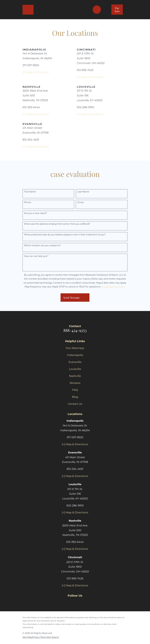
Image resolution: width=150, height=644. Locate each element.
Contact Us (75, 404)
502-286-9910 (85, 107)
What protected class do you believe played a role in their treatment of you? (65, 235)
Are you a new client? (35, 213)
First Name (30, 192)
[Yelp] (82, 602)
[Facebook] (68, 602)
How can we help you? (36, 256)
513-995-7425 (85, 70)
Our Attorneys (75, 348)
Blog (75, 397)
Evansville (75, 362)
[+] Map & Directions (36, 72)
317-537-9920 (31, 65)
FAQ (75, 390)
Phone (27, 202)
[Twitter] (75, 602)
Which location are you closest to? (42, 246)
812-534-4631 (31, 140)
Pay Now (117, 10)
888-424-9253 (75, 330)
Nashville (75, 376)
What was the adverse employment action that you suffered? (57, 224)
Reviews (75, 383)
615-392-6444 (31, 107)
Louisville (75, 369)
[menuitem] (27, 637)
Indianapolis (75, 355)
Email (80, 202)
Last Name (83, 192)
